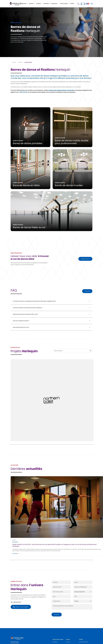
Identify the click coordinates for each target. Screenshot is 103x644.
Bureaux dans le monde (58, 639)
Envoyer (57, 615)
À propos (68, 639)
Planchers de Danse (83, 642)
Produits (20, 62)
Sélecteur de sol (85, 259)
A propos (68, 642)
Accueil (14, 62)
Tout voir (87, 291)
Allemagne (55, 642)
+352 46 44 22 (23, 92)
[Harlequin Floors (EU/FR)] (16, 4)
